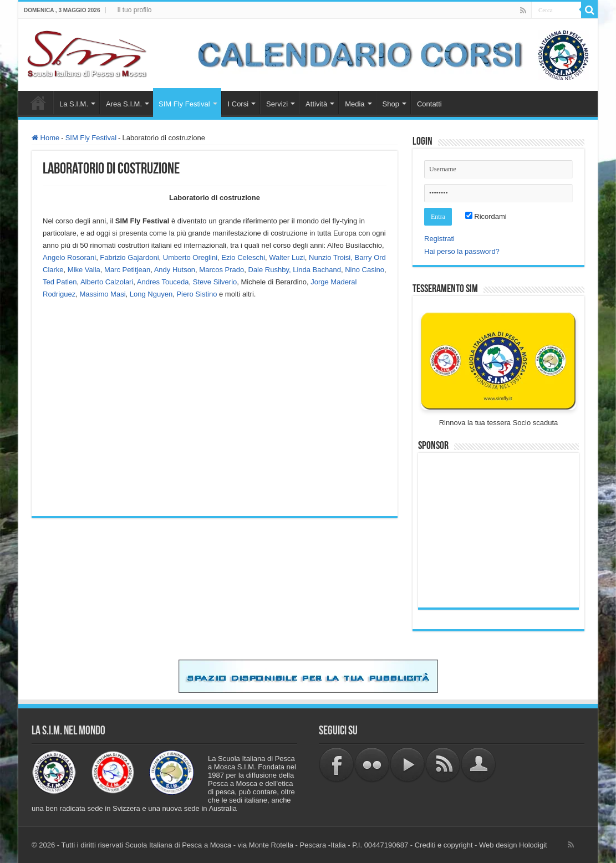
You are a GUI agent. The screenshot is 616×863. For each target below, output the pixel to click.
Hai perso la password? (462, 251)
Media (355, 104)
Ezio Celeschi (243, 257)
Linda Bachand (317, 270)
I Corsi (238, 104)
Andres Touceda (163, 282)
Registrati (439, 239)
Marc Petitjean (127, 270)
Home (38, 103)
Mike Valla (84, 270)
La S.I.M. (74, 104)
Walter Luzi (287, 257)
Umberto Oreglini (190, 257)
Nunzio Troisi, (331, 257)
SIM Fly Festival (184, 104)
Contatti (429, 104)
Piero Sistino (197, 294)
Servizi (277, 104)
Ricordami (486, 216)
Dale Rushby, (270, 270)
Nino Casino (365, 270)
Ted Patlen (60, 282)
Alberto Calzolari (107, 282)
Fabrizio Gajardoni (129, 257)
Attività (316, 104)
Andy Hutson (175, 270)
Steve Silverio (215, 282)
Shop (391, 104)
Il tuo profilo (134, 10)
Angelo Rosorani (69, 257)
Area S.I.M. (124, 104)
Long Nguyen (151, 294)
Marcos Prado (222, 270)
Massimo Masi (103, 294)
